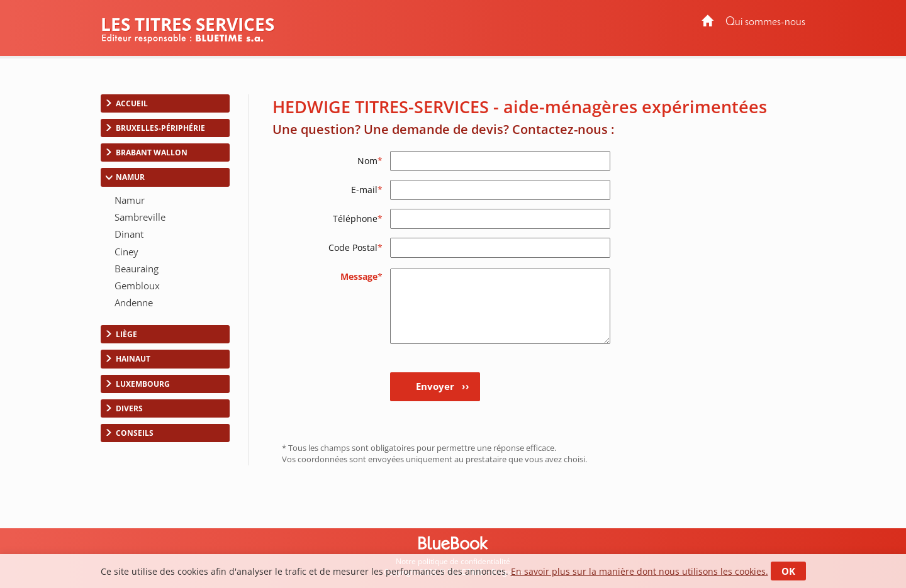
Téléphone (358, 219)
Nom (370, 161)
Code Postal (355, 247)
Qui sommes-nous (765, 22)
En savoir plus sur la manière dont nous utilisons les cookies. (640, 571)
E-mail (367, 190)
